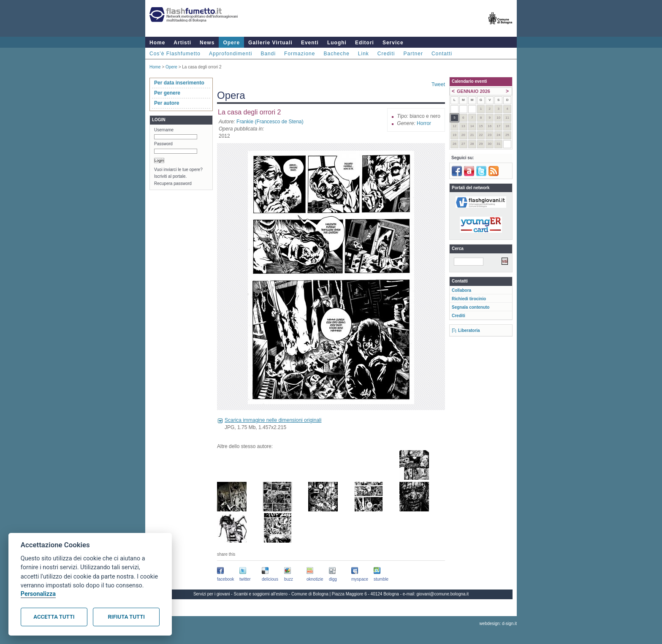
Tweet (438, 84)
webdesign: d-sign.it (498, 624)
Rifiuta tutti (126, 617)
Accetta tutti (54, 617)
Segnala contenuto (471, 307)
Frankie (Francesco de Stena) (270, 122)
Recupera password (173, 183)
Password (163, 144)
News (207, 43)
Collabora (461, 290)
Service (393, 43)
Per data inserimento (179, 83)
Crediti (386, 54)
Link (364, 54)
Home (157, 43)
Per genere (167, 93)
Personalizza (38, 594)
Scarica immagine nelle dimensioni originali (273, 420)
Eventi (310, 43)
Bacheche (336, 54)
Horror (424, 123)
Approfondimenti (231, 54)
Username (164, 130)
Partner (413, 54)
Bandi (268, 54)
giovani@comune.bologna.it (443, 594)
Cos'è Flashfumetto (175, 54)
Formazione (300, 54)
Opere (231, 43)
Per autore (167, 103)
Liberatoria (469, 330)
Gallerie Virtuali (270, 43)
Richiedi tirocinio (469, 299)
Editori (365, 43)
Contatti (442, 54)
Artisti (182, 43)
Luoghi (337, 43)
